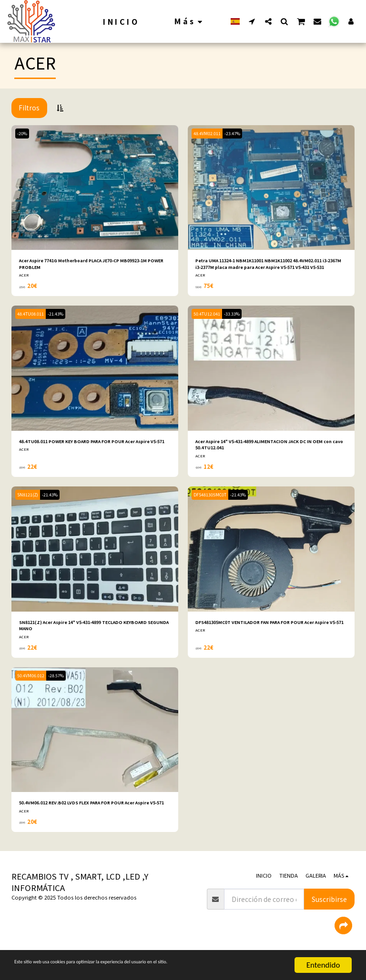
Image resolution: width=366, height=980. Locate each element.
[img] (95, 188)
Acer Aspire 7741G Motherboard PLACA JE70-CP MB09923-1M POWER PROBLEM (86, 265)
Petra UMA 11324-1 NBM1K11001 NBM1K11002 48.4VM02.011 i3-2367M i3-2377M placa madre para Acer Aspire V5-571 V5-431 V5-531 (266, 266)
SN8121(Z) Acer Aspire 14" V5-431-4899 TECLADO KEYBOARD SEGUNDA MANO (88, 633)
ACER (24, 278)
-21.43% (61, 317)
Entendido (323, 965)
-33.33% (238, 317)
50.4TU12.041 (209, 317)
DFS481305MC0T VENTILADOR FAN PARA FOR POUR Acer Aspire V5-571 (267, 633)
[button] (252, 21)
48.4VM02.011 (209, 134)
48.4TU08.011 (32, 317)
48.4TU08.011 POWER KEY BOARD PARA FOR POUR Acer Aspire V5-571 (88, 450)
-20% (24, 134)
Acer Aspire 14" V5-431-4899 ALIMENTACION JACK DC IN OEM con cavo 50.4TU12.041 (270, 450)
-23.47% (238, 134)
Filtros (29, 108)
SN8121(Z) (30, 501)
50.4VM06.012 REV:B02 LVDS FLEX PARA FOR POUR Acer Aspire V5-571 (95, 817)
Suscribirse (329, 918)
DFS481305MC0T (212, 501)
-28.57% (62, 685)
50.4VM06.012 (33, 685)
